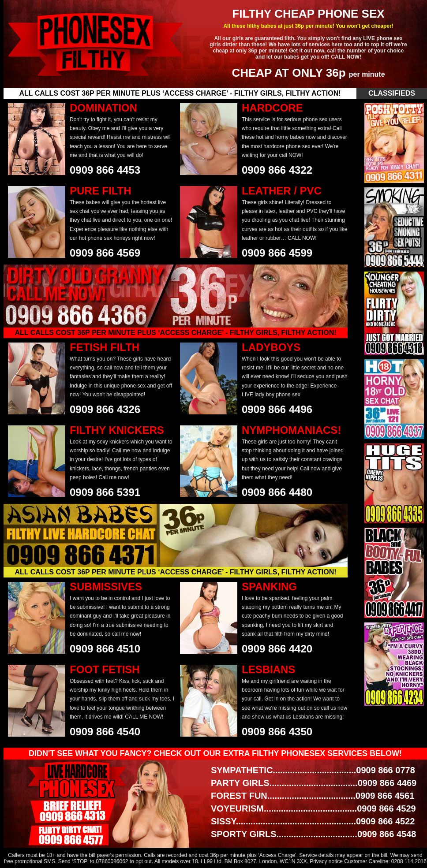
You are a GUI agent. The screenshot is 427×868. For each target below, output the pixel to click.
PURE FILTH (101, 191)
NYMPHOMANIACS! (291, 430)
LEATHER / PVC (282, 191)
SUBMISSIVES (106, 587)
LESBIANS (268, 669)
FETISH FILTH (105, 347)
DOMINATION (103, 108)
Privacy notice (326, 861)
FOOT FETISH (105, 669)
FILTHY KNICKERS (117, 430)
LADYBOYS (271, 347)
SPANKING (269, 587)
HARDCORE (272, 108)
